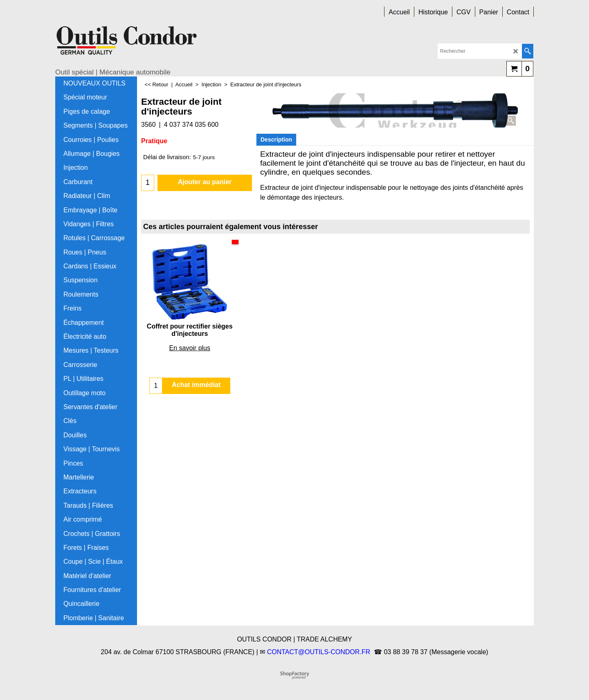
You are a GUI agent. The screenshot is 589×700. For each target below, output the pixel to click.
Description (276, 140)
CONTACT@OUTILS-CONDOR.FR (319, 652)
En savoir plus (190, 348)
